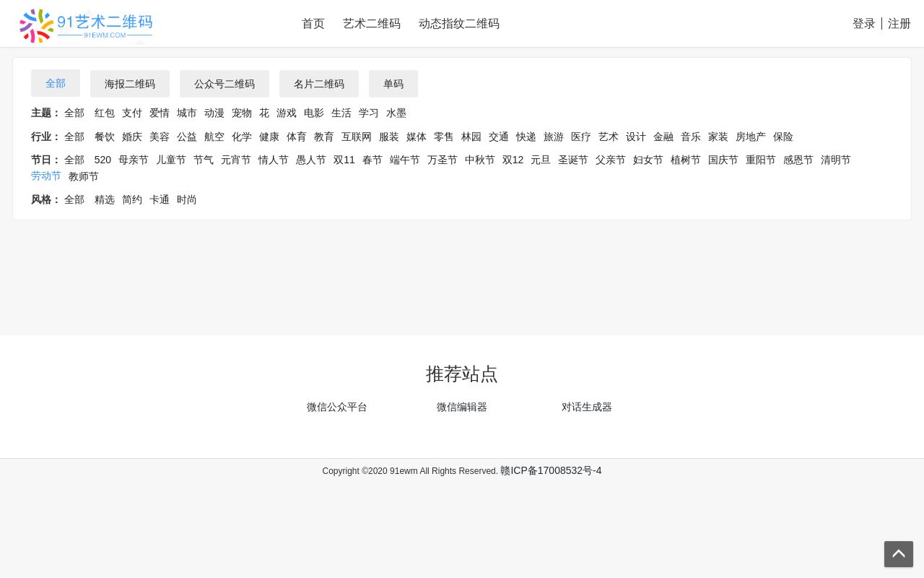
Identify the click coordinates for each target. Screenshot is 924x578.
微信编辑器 (462, 407)
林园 (471, 137)
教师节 (84, 176)
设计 (636, 137)
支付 (132, 113)
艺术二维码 (372, 23)
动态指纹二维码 (459, 23)
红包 (105, 113)
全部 (56, 83)
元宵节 (236, 160)
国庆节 (723, 160)
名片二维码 (319, 84)
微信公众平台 (337, 407)
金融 (663, 137)
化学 (242, 137)
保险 (783, 137)
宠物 (242, 113)
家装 (718, 137)
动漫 (214, 113)
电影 (314, 113)
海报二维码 (130, 84)
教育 (324, 137)
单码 (393, 84)
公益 (187, 137)
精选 (105, 199)
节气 (204, 160)
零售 (444, 137)
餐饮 (105, 137)
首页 (313, 23)
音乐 (691, 137)
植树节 (686, 160)
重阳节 (761, 160)
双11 (344, 160)
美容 (160, 137)
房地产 (751, 137)
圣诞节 (573, 160)
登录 (864, 23)
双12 (513, 160)
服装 (389, 137)
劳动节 (46, 176)
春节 (372, 160)
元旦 (541, 160)
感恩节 (798, 160)
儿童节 (171, 160)
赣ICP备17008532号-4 (551, 470)
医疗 (581, 137)
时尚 (187, 199)
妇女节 (648, 160)
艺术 (609, 137)
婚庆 (132, 137)
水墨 (396, 113)
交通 (499, 137)
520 (103, 160)
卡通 (160, 199)
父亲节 (611, 160)
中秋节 (480, 160)
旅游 (554, 137)
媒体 (417, 137)
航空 (214, 137)
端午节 (405, 160)
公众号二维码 (225, 84)
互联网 (357, 137)
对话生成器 (587, 407)
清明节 (836, 160)
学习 (369, 113)
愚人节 (311, 160)
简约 (132, 199)
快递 (526, 137)
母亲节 (134, 160)
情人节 (274, 160)
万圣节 (443, 160)
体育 (297, 137)
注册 (899, 23)
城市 (187, 113)
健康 (269, 137)
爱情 (160, 113)
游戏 (287, 113)
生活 (341, 113)
